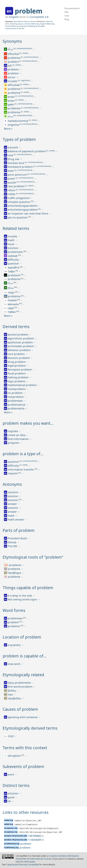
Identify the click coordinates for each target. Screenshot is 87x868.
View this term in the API (15, 28)
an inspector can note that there (28, 214)
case (11, 155)
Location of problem (22, 637)
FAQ (66, 12)
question (14, 264)
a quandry (14, 645)
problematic (16, 252)
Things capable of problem (28, 588)
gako (11, 104)
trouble (13, 81)
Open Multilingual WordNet (34, 26)
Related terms (16, 228)
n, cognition (24, 80)
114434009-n (36, 840)
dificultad (14, 85)
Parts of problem (19, 530)
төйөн (12, 312)
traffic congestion (19, 198)
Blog (67, 19)
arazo (12, 97)
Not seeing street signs (23, 599)
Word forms (14, 610)
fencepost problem (20, 370)
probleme (15, 565)
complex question (19, 202)
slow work (14, 664)
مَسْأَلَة (11, 50)
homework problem (21, 167)
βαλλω (12, 691)
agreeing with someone (23, 717)
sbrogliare (15, 756)
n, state (24, 53)
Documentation (72, 8)
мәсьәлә (13, 304)
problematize (17, 408)
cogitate (13, 431)
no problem (15, 393)
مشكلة (11, 288)
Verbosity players (17, 24)
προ (11, 694)
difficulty (14, 260)
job (10, 65)
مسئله (11, 117)
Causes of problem (20, 709)
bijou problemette (20, 683)
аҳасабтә (14, 267)
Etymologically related (23, 675)
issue (11, 244)
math (11, 240)
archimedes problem (21, 346)
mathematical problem (22, 385)
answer (13, 504)
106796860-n (36, 836)
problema (14, 58)
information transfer (21, 470)
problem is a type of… (23, 454)
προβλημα (15, 573)
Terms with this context (25, 748)
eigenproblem (17, 366)
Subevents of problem (23, 767)
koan (11, 171)
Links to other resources (26, 812)
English (14, 17)
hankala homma (18, 121)
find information (19, 439)
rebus (12, 190)
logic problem (17, 381)
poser (12, 179)
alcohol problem (18, 335)
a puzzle (13, 147)
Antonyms (12, 484)
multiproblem (17, 389)
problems (14, 626)
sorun (12, 77)
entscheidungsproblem (23, 206)
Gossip (12, 542)
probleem (14, 275)
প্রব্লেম (11, 736)
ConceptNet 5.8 (39, 17)
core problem (17, 354)
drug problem (17, 362)
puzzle (12, 182)
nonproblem (16, 397)
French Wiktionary (12, 26)
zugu (12, 292)
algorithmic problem (21, 338)
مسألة (11, 283)
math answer (16, 520)
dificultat (14, 54)
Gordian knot (16, 163)
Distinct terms (16, 785)
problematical (17, 405)
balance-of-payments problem (27, 151)
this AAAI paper (27, 862)
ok (10, 801)
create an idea (17, 435)
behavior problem (19, 350)
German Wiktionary (32, 24)
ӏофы (12, 271)
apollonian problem (21, 342)
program (14, 443)
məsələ (13, 300)
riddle (12, 194)
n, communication (23, 49)
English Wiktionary (47, 24)
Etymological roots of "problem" (33, 557)
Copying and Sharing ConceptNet (22, 864)
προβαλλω (15, 698)
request (13, 473)
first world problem (20, 687)
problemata (15, 618)
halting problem (18, 377)
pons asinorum (18, 175)
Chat (67, 16)
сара (11, 308)
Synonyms (12, 41)
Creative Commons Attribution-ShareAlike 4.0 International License (48, 857)
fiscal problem (17, 373)
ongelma (14, 125)
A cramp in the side (20, 596)
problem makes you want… (28, 423)
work (11, 774)
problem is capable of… (25, 656)
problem (29, 11)
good (11, 797)
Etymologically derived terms (30, 728)
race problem (16, 186)
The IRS (13, 546)
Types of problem (19, 139)
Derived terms (16, 327)
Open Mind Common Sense (24, 21)
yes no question (18, 217)
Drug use (14, 159)
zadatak (13, 256)
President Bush (18, 538)
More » (8, 129)
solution (13, 248)
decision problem (19, 358)
